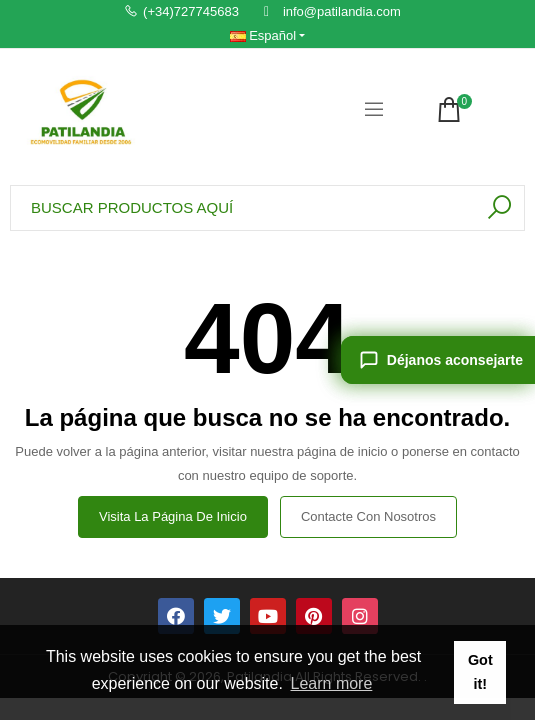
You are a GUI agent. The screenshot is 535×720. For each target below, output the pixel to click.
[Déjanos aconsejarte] (438, 360)
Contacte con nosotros (368, 516)
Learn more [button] (332, 683)
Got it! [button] (480, 672)
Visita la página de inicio (173, 516)
